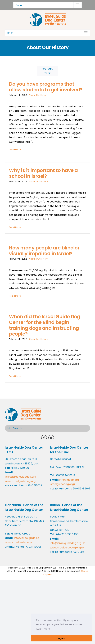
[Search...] (47, 428)
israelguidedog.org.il (63, 484)
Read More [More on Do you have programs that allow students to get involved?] (15, 150)
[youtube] (51, 438)
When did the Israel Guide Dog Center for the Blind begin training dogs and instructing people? (45, 325)
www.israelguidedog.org (20, 481)
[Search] (9, 428)
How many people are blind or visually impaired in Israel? (44, 251)
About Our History (38, 95)
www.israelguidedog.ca (20, 542)
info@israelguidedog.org (20, 477)
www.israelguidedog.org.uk (67, 548)
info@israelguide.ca (27, 538)
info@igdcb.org (69, 480)
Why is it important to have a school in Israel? (43, 173)
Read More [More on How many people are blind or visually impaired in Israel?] (15, 296)
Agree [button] (62, 638)
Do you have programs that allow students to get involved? (46, 87)
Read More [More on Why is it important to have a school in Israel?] (15, 227)
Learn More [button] (43, 629)
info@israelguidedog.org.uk (67, 543)
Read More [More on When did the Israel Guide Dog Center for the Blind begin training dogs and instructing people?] (15, 376)
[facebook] (44, 438)
